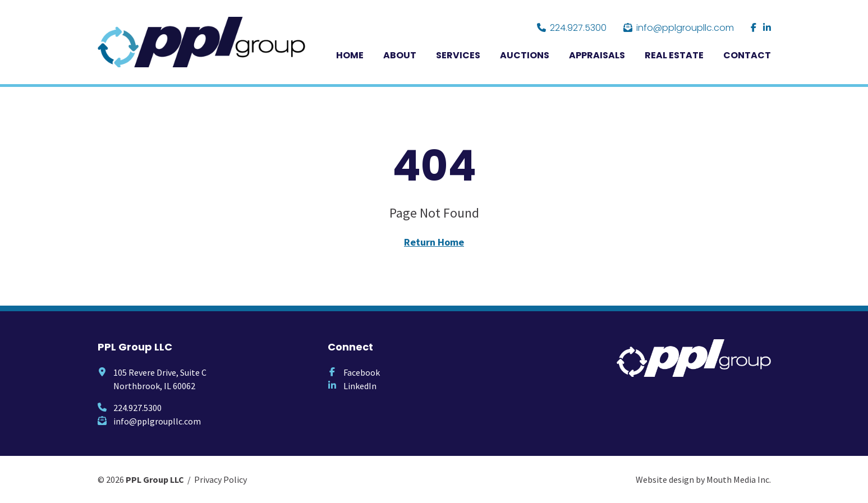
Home (350, 55)
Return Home (434, 242)
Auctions (525, 55)
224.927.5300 (572, 28)
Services (458, 55)
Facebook (362, 372)
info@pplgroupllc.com (679, 28)
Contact (747, 55)
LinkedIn (360, 386)
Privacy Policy (221, 479)
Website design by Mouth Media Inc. (703, 479)
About (400, 55)
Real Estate (674, 55)
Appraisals (597, 55)
